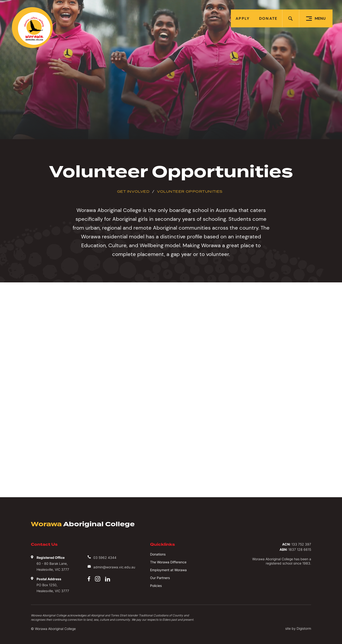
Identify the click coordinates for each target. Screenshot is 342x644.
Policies (156, 586)
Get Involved (133, 191)
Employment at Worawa (168, 570)
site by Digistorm (298, 628)
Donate (268, 18)
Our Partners (160, 578)
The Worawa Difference (168, 562)
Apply (243, 18)
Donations (158, 554)
